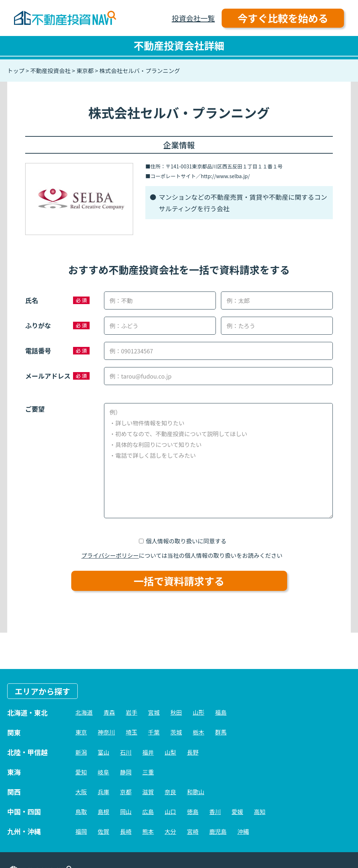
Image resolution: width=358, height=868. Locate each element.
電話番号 (38, 351)
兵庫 (104, 792)
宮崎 (193, 831)
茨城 (176, 732)
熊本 (148, 831)
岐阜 (104, 772)
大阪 (81, 792)
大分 (171, 831)
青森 (109, 712)
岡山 (126, 812)
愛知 (81, 772)
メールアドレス (48, 376)
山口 (171, 812)
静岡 (126, 772)
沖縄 (243, 831)
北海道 (84, 712)
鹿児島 (218, 831)
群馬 (221, 732)
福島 (221, 712)
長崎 (126, 831)
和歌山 (196, 792)
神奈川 (107, 732)
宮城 (154, 712)
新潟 (81, 752)
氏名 (32, 300)
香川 (215, 812)
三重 (148, 772)
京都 (126, 792)
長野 (193, 752)
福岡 (81, 831)
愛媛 (237, 812)
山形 (199, 712)
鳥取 (81, 812)
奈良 (171, 792)
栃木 (199, 732)
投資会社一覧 (193, 18)
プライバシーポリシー (110, 555)
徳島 (193, 812)
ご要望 (35, 409)
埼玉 (132, 732)
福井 (148, 752)
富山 (104, 752)
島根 (104, 812)
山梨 (171, 752)
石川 (126, 752)
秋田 (176, 712)
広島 (148, 812)
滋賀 (148, 792)
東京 (81, 732)
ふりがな (38, 325)
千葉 (154, 732)
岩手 (132, 712)
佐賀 (104, 831)
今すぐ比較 (283, 18)
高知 (260, 812)
